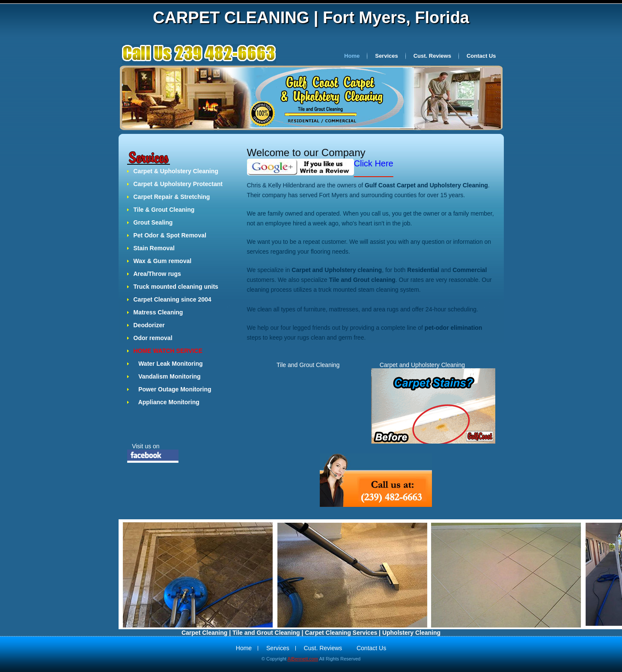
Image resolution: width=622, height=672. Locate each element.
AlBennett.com (303, 659)
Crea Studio (200, 55)
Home (352, 56)
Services (387, 56)
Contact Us (481, 56)
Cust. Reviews (432, 56)
